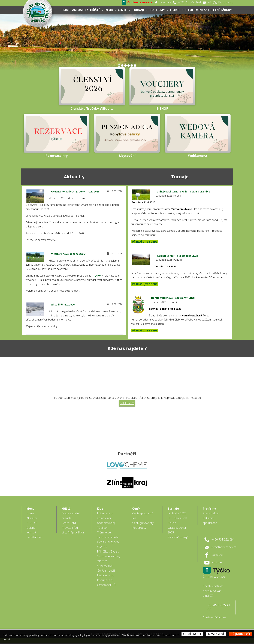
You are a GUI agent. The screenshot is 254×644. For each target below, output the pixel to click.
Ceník (124, 10)
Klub (111, 10)
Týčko (97, 276)
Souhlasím (127, 403)
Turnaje (140, 10)
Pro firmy (159, 10)
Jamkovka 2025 (177, 515)
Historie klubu (106, 577)
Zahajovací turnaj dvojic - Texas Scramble (184, 192)
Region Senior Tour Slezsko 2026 (177, 256)
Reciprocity (139, 529)
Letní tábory (222, 10)
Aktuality (80, 10)
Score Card (69, 524)
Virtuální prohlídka (73, 534)
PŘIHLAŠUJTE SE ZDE (145, 242)
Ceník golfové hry (143, 524)
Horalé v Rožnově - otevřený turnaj (173, 298)
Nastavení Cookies (215, 619)
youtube (217, 564)
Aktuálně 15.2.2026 (63, 305)
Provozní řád (70, 529)
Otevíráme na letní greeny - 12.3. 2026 (75, 192)
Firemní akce (211, 515)
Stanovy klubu (106, 567)
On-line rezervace (214, 578)
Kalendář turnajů (178, 539)
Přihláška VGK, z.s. (108, 553)
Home (66, 10)
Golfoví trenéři (106, 572)
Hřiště (97, 10)
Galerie (188, 10)
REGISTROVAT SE (219, 609)
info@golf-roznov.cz (220, 2)
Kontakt (202, 10)
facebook (165, 2)
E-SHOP (175, 10)
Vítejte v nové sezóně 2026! (68, 254)
